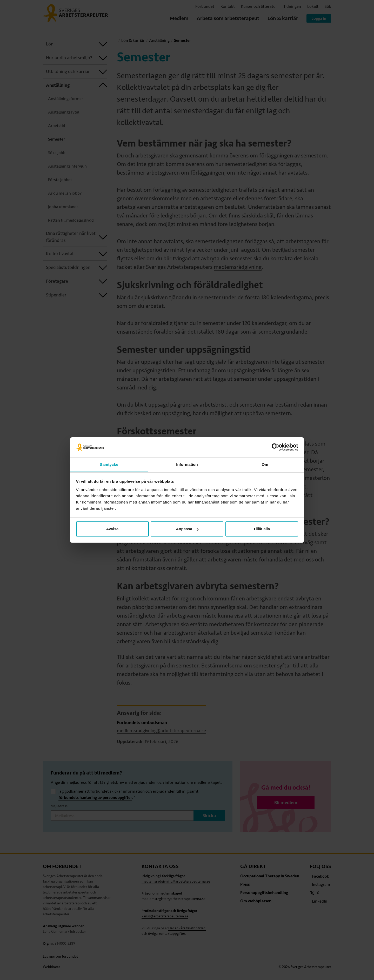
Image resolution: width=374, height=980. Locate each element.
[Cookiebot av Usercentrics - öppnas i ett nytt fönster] (275, 447)
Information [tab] (187, 464)
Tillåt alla (262, 529)
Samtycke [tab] (109, 464)
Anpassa (187, 529)
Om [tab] (265, 464)
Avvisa (112, 529)
